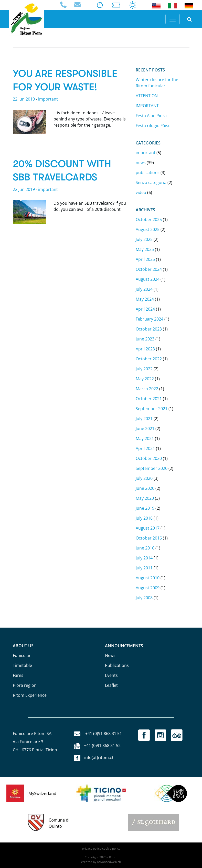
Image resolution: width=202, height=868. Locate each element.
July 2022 (144, 369)
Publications (117, 665)
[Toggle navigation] (173, 19)
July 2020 (144, 478)
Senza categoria (151, 182)
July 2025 (144, 239)
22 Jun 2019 (24, 99)
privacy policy (92, 848)
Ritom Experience (30, 695)
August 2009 (148, 588)
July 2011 (144, 568)
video (141, 192)
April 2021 (145, 448)
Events (111, 675)
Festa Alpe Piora (151, 116)
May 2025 (145, 249)
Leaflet (111, 685)
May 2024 (145, 299)
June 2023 (145, 339)
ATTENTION (147, 96)
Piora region (25, 685)
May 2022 (145, 379)
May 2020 (145, 498)
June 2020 (145, 488)
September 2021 (152, 409)
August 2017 (148, 528)
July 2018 (144, 518)
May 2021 (145, 438)
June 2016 (145, 548)
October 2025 (149, 219)
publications (148, 173)
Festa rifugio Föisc (153, 126)
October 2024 (149, 269)
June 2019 (145, 508)
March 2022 (147, 389)
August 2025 (148, 229)
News (110, 655)
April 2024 (145, 309)
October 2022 (149, 359)
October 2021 (149, 399)
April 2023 (145, 349)
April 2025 (145, 259)
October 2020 (149, 458)
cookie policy (111, 848)
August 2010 (148, 578)
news (141, 163)
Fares (18, 675)
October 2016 (149, 538)
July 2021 (144, 419)
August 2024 (148, 279)
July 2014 (144, 558)
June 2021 (145, 429)
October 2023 (149, 329)
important (48, 99)
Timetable (22, 665)
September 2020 (152, 468)
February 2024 (150, 319)
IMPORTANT (147, 106)
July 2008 (144, 598)
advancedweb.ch (109, 862)
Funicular (22, 655)
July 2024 (144, 289)
